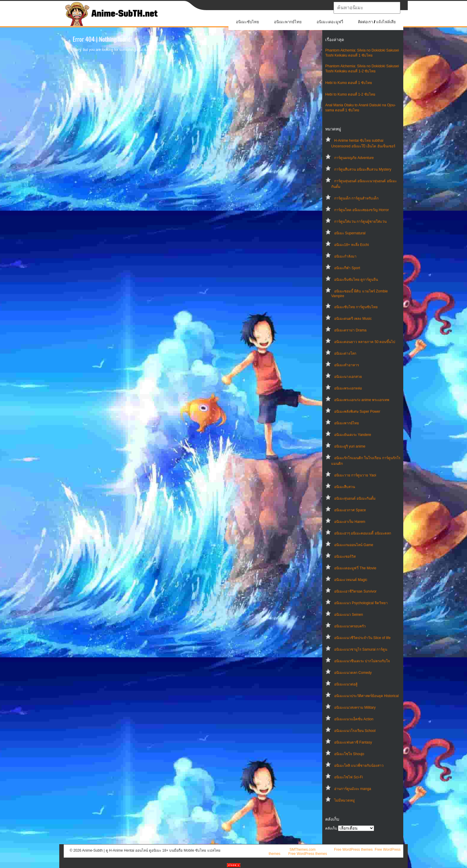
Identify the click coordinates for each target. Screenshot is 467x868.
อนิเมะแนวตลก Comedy (353, 673)
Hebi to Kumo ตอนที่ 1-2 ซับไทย (350, 94)
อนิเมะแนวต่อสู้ (346, 684)
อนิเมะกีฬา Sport (347, 268)
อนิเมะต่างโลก (345, 353)
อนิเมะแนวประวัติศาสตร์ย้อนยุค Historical (366, 696)
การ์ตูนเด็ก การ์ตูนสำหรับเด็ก (356, 198)
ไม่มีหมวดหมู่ (344, 800)
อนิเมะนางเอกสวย (348, 377)
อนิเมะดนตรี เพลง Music (353, 319)
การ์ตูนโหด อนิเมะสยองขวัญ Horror (362, 210)
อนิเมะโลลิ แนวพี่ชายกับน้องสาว (359, 766)
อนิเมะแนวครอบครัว (350, 626)
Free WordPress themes (353, 850)
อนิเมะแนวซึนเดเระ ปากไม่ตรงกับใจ (362, 661)
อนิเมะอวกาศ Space (350, 510)
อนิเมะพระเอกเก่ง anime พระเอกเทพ (362, 400)
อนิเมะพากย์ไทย (288, 22)
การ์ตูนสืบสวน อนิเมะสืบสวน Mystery (363, 169)
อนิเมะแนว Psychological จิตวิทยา (361, 603)
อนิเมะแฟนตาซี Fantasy (353, 742)
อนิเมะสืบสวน (345, 487)
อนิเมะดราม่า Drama (350, 330)
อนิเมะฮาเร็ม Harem (350, 522)
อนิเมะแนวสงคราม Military (355, 708)
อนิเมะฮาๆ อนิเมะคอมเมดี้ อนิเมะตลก (363, 533)
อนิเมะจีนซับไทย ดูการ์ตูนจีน (356, 280)
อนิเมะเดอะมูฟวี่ (330, 22)
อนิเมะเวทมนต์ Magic (351, 580)
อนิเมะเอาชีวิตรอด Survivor (355, 591)
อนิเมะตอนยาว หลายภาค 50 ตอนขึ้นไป (365, 342)
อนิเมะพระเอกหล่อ (348, 388)
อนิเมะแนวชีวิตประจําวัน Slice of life (362, 638)
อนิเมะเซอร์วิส (345, 557)
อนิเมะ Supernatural (350, 233)
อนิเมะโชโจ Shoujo (349, 754)
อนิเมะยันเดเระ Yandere (353, 435)
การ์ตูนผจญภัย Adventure (354, 158)
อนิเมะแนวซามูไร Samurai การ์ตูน (361, 649)
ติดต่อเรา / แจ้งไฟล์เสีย (377, 22)
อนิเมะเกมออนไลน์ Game (354, 545)
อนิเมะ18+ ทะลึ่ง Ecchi (351, 245)
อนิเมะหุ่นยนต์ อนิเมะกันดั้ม (355, 498)
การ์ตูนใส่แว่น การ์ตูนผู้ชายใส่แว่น (360, 222)
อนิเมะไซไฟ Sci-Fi (348, 777)
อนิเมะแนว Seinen (349, 615)
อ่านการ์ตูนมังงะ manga (353, 789)
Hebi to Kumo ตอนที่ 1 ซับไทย (349, 83)
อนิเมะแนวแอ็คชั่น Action (354, 719)
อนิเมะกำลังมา (345, 256)
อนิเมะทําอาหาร (347, 365)
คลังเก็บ (331, 828)
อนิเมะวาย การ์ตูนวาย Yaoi (355, 475)
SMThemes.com (302, 850)
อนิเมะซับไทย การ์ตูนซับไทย (356, 307)
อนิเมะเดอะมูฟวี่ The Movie (355, 568)
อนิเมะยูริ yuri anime (350, 446)
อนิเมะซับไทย (247, 22)
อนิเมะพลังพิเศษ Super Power (357, 412)
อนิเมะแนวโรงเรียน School (355, 731)
